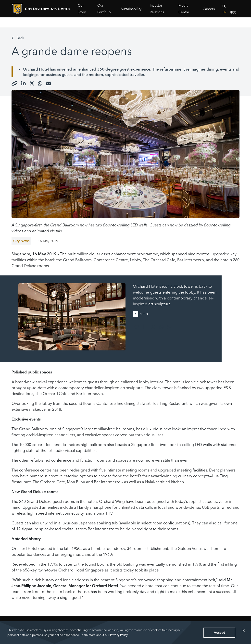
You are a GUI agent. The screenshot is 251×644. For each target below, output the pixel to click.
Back (18, 38)
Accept (219, 632)
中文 (233, 12)
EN (225, 12)
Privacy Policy (119, 635)
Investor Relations (157, 9)
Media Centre (184, 9)
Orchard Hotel (36, 69)
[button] (137, 314)
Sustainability (131, 9)
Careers (209, 9)
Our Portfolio (104, 9)
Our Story (82, 9)
